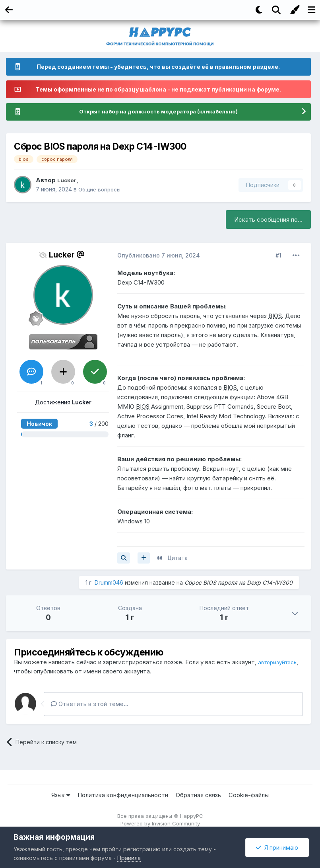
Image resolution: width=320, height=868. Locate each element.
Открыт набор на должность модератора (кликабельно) (158, 112)
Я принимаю (277, 848)
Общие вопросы (101, 190)
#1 (278, 256)
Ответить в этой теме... (90, 705)
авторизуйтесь (36, 672)
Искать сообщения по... (268, 220)
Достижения (63, 403)
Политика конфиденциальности (123, 795)
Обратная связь (198, 795)
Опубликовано (159, 256)
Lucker (68, 181)
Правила (129, 858)
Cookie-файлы (249, 795)
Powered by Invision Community (160, 824)
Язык (61, 795)
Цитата (178, 558)
